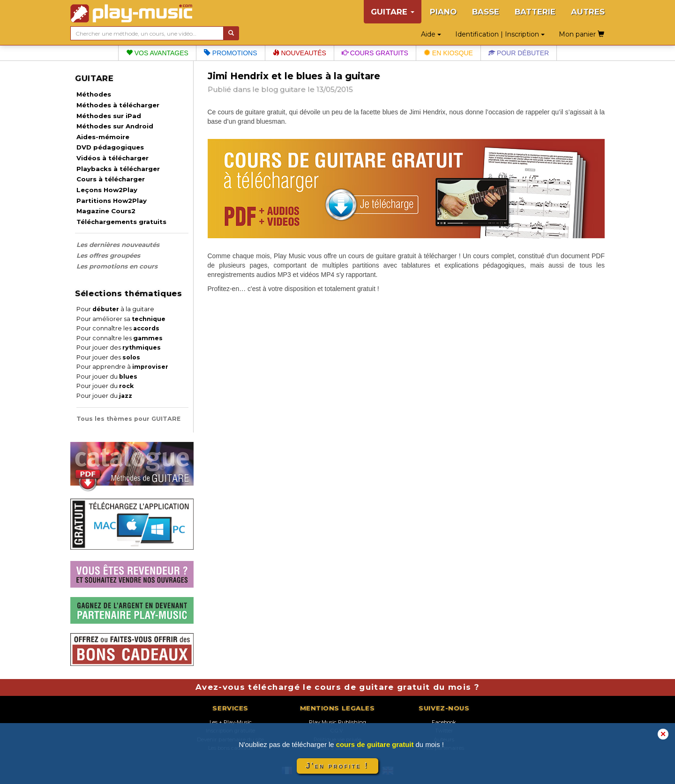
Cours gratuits (375, 53)
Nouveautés (300, 53)
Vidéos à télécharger (112, 158)
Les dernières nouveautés (118, 245)
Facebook (444, 722)
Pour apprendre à (122, 367)
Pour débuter (519, 53)
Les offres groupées (108, 255)
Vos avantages (157, 53)
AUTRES (588, 12)
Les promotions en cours (117, 266)
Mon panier (581, 34)
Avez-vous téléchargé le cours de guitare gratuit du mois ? (337, 687)
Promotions (231, 53)
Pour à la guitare (115, 309)
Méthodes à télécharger (118, 105)
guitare (293, 89)
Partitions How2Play (112, 201)
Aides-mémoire (103, 137)
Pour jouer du (107, 377)
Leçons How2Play (107, 190)
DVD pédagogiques (110, 147)
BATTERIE (535, 12)
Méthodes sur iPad (109, 116)
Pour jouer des (119, 347)
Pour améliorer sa (121, 319)
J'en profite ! (337, 766)
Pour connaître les (118, 328)
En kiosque (448, 53)
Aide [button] (431, 34)
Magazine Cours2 (106, 211)
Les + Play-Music (231, 722)
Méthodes (94, 94)
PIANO (443, 12)
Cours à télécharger (111, 179)
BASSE (486, 12)
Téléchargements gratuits (121, 222)
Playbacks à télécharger (118, 169)
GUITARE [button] (393, 12)
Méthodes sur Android (115, 126)
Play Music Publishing (337, 722)
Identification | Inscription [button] (500, 34)
